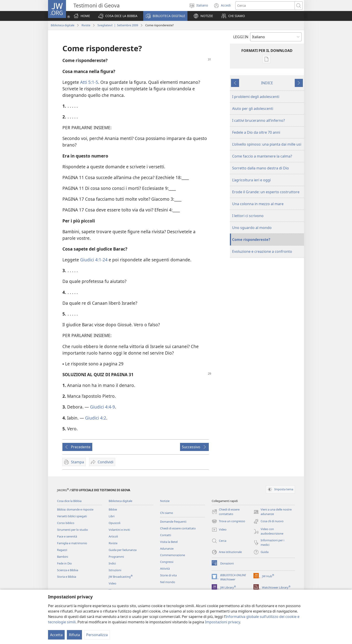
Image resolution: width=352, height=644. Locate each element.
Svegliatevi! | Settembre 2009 (118, 25)
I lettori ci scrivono (248, 216)
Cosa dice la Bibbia (69, 501)
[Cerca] (265, 6)
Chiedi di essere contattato (178, 528)
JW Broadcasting (121, 577)
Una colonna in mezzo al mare (258, 204)
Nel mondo (168, 582)
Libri (112, 516)
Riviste (86, 25)
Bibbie (113, 509)
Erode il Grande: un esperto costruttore (266, 192)
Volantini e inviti (119, 530)
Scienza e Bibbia (68, 570)
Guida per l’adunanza (123, 550)
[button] (118, 16)
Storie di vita (168, 575)
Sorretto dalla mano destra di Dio (261, 168)
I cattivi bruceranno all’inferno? (258, 120)
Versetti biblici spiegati (72, 516)
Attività (165, 568)
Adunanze (167, 549)
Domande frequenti (173, 522)
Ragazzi (62, 550)
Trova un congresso (228, 521)
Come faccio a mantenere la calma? (262, 156)
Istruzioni (115, 570)
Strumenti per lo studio (73, 530)
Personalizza (97, 635)
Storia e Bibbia (67, 577)
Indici (112, 563)
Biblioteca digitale (63, 25)
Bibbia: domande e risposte (75, 509)
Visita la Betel (169, 542)
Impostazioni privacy (222, 622)
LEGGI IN (241, 37)
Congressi (167, 562)
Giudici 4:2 (96, 418)
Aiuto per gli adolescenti (253, 109)
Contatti (166, 535)
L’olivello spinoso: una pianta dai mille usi (267, 144)
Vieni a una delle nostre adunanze (273, 512)
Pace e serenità (67, 536)
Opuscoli (114, 523)
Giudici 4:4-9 (102, 407)
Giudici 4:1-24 (94, 260)
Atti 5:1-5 (89, 82)
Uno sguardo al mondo (252, 228)
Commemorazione (173, 555)
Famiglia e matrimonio (72, 543)
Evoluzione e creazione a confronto (262, 251)
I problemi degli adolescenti (256, 97)
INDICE (267, 83)
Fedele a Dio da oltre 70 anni (256, 132)
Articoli (113, 536)
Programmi (116, 557)
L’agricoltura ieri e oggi (251, 180)
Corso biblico (66, 523)
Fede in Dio (64, 563)
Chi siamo (167, 513)
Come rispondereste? (251, 240)
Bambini (63, 557)
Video (112, 583)
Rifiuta (74, 635)
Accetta (56, 635)
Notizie (165, 501)
